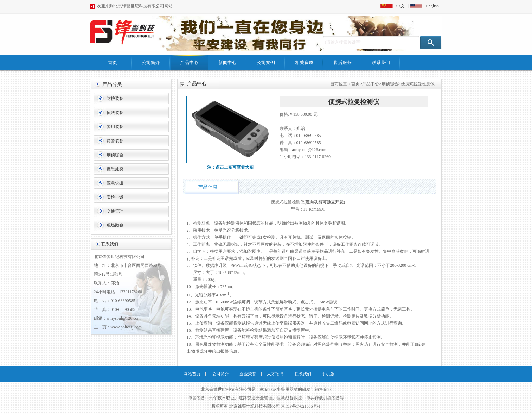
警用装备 (115, 127)
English (432, 6)
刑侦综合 (115, 155)
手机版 (328, 374)
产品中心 (189, 62)
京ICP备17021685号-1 (301, 406)
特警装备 (115, 141)
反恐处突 (115, 169)
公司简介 (151, 62)
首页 (113, 62)
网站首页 (192, 374)
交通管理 (115, 211)
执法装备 (115, 113)
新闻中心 (227, 62)
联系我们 (381, 62)
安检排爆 (115, 197)
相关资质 (304, 62)
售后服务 (342, 62)
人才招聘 (275, 374)
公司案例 (266, 62)
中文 (400, 6)
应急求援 (115, 183)
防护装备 (115, 99)
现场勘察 (115, 225)
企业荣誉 (248, 374)
